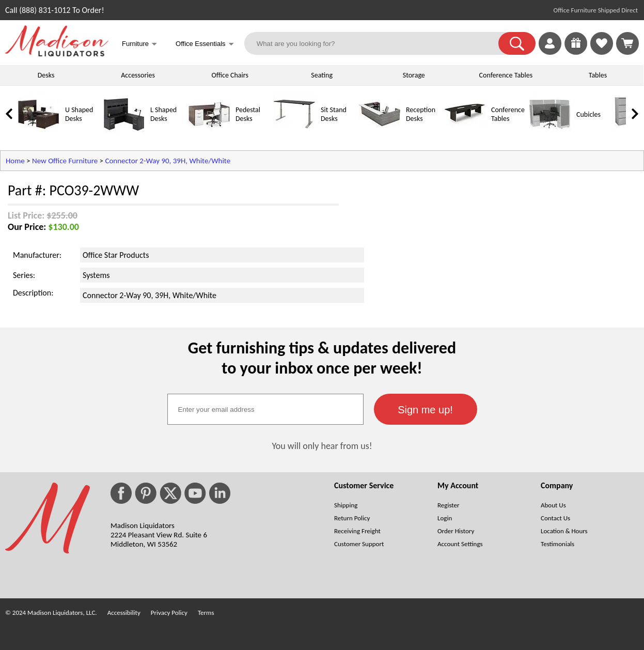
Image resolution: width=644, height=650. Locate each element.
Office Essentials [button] (205, 45)
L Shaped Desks (163, 114)
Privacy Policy (169, 613)
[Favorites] (602, 52)
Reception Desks (421, 114)
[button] (517, 43)
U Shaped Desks (79, 114)
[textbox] (265, 409)
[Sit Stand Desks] (294, 133)
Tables (598, 75)
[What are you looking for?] (378, 43)
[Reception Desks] (380, 133)
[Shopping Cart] (627, 43)
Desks (46, 75)
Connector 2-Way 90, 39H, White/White (168, 161)
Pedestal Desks (248, 114)
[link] (627, 43)
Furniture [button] (139, 45)
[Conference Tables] (465, 133)
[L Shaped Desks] (124, 133)
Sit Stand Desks (334, 114)
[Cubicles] (550, 133)
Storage (414, 75)
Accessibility (124, 613)
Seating (322, 75)
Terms (206, 613)
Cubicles (588, 114)
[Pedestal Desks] (209, 133)
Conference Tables (506, 75)
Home (15, 161)
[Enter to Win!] (576, 52)
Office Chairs (230, 75)
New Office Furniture (65, 161)
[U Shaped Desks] (39, 133)
